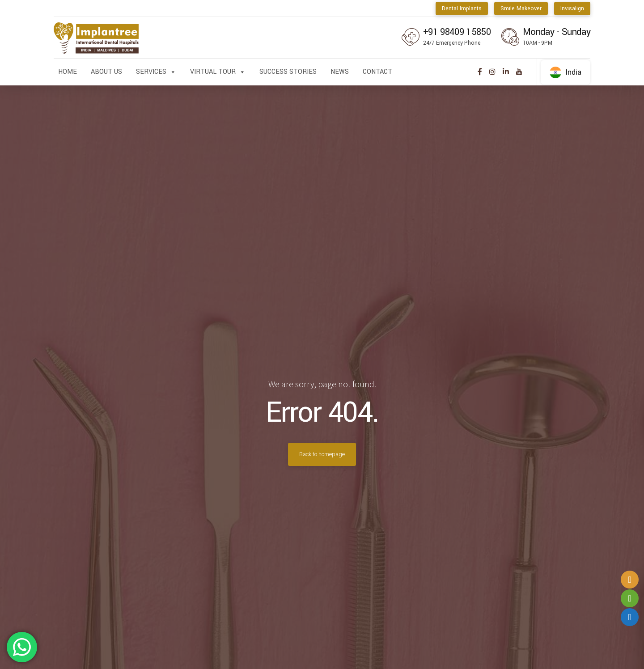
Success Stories (288, 72)
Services (156, 72)
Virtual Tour (218, 72)
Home (68, 72)
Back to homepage (322, 454)
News (340, 72)
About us (106, 72)
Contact (377, 72)
